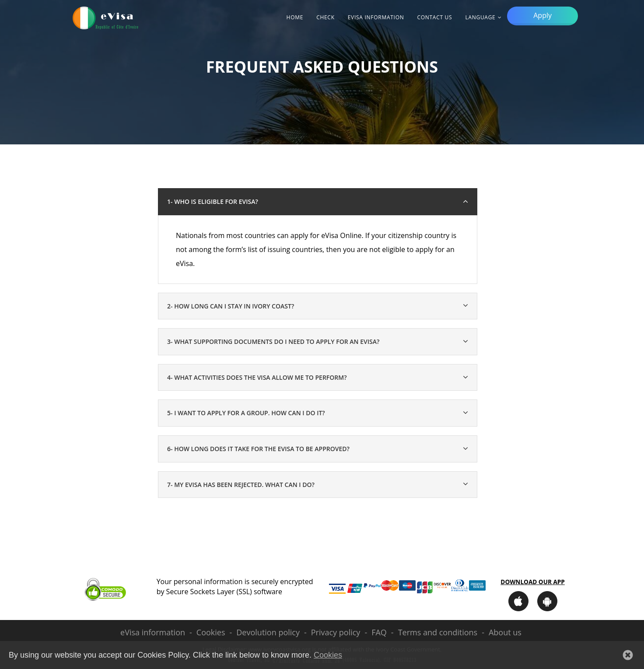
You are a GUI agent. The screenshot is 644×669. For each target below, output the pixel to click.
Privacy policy (336, 632)
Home (295, 17)
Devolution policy (268, 632)
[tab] (318, 306)
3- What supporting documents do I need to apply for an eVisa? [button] (273, 342)
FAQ (379, 632)
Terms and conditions (438, 632)
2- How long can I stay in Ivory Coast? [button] (231, 306)
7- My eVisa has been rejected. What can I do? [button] (241, 485)
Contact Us (434, 17)
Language (480, 17)
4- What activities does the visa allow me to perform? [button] (257, 377)
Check (325, 17)
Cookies (211, 632)
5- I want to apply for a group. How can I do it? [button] (246, 413)
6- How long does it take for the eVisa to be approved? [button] (258, 449)
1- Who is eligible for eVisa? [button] (213, 201)
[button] (628, 655)
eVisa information (376, 17)
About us (505, 632)
